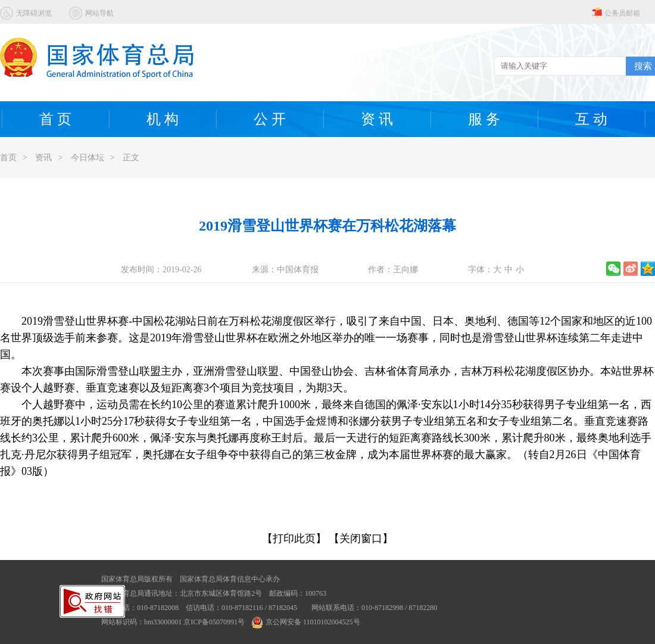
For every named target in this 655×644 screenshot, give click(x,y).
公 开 (270, 119)
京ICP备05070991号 (214, 622)
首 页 (55, 119)
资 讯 (377, 119)
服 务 (484, 119)
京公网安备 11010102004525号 (306, 622)
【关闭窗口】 (361, 539)
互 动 (591, 119)
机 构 (163, 119)
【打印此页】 (294, 539)
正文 (131, 158)
